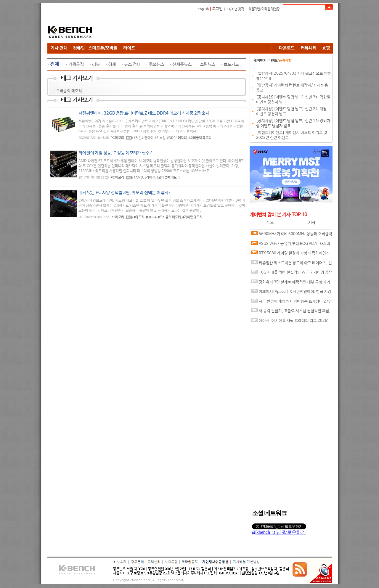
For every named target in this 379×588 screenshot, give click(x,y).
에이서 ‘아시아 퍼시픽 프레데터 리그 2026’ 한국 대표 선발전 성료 (290, 322)
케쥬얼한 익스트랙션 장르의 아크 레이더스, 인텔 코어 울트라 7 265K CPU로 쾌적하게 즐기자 (292, 264)
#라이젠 (150, 178)
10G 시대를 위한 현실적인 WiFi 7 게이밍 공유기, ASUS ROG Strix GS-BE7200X (292, 274)
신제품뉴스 (182, 64)
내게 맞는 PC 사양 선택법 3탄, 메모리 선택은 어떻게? (125, 193)
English (203, 9)
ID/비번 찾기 (235, 9)
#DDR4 (151, 217)
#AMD (138, 178)
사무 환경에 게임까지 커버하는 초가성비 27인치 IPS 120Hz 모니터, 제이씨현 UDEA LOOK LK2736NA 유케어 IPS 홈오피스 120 (292, 303)
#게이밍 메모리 (192, 217)
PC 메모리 (117, 138)
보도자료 (231, 64)
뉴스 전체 (132, 64)
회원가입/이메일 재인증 (264, 9)
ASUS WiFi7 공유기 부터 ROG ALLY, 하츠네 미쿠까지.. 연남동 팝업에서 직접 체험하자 (291, 245)
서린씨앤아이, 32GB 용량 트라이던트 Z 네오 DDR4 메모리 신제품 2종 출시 (144, 113)
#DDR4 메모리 (177, 138)
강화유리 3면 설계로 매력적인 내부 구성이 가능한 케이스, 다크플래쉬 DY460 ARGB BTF (291, 283)
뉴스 (270, 223)
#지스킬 (160, 138)
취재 (112, 64)
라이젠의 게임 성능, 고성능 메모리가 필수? (115, 153)
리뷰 (96, 64)
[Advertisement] (225, 28)
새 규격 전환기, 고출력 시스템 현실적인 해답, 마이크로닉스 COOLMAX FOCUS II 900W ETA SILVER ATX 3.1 (291, 312)
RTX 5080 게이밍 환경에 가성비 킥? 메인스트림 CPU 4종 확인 (290, 254)
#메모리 (139, 217)
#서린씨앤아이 (144, 138)
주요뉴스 (156, 64)
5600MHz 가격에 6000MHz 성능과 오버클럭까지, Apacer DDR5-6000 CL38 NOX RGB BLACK (292, 235)
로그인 (217, 9)
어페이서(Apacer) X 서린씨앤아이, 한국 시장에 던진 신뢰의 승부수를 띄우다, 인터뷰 (291, 293)
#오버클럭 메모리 (200, 138)
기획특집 (76, 64)
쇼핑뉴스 (208, 64)
